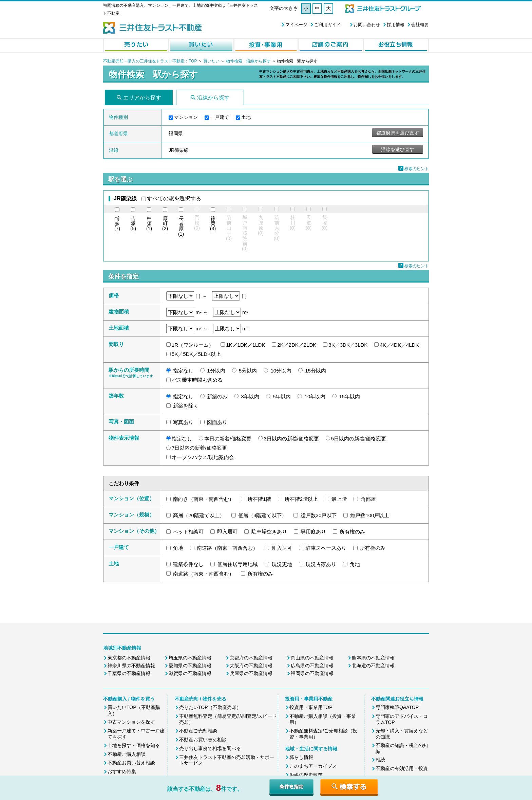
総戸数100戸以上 (370, 515)
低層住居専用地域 (237, 564)
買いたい (212, 61)
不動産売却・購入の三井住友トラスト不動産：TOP (150, 61)
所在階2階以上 (301, 499)
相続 (380, 760)
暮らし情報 (301, 757)
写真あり (183, 422)
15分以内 (316, 371)
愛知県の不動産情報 (190, 666)
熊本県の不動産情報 (373, 658)
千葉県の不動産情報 (129, 673)
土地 (246, 117)
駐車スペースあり (326, 548)
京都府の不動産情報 (251, 658)
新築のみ (217, 396)
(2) (165, 224)
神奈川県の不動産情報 (131, 666)
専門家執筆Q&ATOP (397, 707)
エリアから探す (142, 98)
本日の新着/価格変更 (228, 439)
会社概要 (420, 25)
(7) (117, 224)
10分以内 (281, 371)
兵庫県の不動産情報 (251, 673)
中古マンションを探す (131, 722)
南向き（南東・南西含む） (204, 499)
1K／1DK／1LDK (245, 345)
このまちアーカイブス (313, 766)
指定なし (183, 371)
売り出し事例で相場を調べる (210, 748)
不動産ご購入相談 (127, 754)
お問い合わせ (367, 25)
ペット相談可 (188, 532)
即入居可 (227, 532)
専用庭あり (313, 532)
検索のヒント (417, 169)
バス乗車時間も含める (197, 380)
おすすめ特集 (122, 771)
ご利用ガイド (327, 25)
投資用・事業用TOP (311, 707)
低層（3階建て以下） (262, 515)
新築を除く (186, 406)
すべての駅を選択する (174, 198)
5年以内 (282, 396)
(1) (149, 224)
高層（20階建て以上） (199, 515)
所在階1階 (259, 499)
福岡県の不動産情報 (312, 673)
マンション (186, 117)
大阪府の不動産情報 (251, 666)
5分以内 (248, 371)
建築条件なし (188, 564)
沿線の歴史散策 (306, 775)
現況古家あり (321, 564)
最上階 (339, 499)
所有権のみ (352, 532)
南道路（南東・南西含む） (227, 548)
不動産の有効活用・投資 (402, 768)
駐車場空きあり (269, 532)
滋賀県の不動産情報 (190, 673)
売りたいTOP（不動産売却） (210, 707)
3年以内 (250, 396)
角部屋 (368, 499)
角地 (178, 548)
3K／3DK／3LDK (348, 345)
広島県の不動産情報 (312, 666)
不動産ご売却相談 (198, 731)
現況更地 (282, 564)
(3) (213, 224)
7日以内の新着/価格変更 (199, 448)
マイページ (296, 25)
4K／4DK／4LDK (399, 345)
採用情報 (396, 25)
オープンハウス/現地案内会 (203, 457)
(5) (133, 224)
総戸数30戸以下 (319, 515)
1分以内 (216, 371)
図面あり (217, 422)
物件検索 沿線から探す (248, 61)
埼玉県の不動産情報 (190, 658)
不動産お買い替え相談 (131, 763)
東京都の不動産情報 (129, 658)
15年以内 (349, 396)
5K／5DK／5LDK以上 (196, 354)
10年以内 (315, 396)
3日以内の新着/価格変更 (291, 439)
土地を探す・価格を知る (134, 745)
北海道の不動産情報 (373, 666)
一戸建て (220, 117)
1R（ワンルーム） (193, 345)
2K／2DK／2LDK (297, 345)
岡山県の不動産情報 (312, 658)
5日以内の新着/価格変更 (359, 439)
